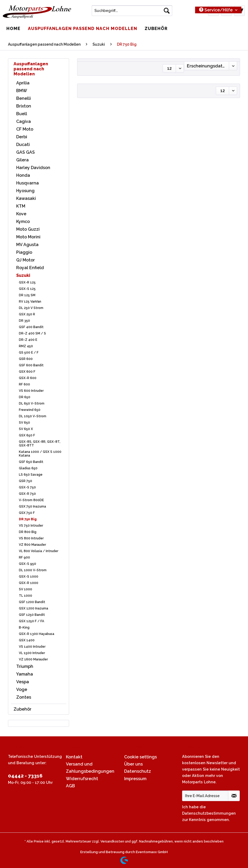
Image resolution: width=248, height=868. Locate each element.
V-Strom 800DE (31, 500)
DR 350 (24, 321)
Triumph (25, 666)
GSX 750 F (27, 513)
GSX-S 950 (28, 564)
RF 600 (24, 384)
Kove (21, 214)
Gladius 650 (28, 468)
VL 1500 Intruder (32, 653)
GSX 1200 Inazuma (33, 608)
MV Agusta (27, 245)
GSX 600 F (27, 372)
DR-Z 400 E (28, 340)
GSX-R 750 (27, 494)
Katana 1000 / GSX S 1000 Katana (40, 454)
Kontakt (74, 757)
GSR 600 (26, 359)
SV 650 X (26, 429)
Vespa (23, 682)
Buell (22, 114)
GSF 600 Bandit (31, 365)
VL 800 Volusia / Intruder (39, 551)
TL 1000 (26, 596)
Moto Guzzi (28, 229)
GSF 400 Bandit (31, 327)
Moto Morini (28, 237)
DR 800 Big (28, 532)
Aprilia (23, 83)
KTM (21, 206)
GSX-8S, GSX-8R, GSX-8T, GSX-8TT (40, 444)
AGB (70, 786)
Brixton (24, 106)
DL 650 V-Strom (32, 403)
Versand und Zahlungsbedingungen (90, 768)
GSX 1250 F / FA (31, 621)
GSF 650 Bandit (31, 462)
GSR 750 (26, 481)
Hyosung (25, 191)
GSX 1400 (27, 640)
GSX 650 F (27, 435)
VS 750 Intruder (31, 526)
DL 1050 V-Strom (33, 416)
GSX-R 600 (28, 378)
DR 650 (25, 397)
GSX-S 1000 (29, 577)
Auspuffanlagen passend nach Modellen (31, 69)
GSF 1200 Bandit (32, 602)
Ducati (23, 145)
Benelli (24, 98)
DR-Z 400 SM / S (32, 333)
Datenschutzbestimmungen (209, 813)
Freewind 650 (30, 410)
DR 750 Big (28, 519)
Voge (22, 689)
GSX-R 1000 (29, 583)
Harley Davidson (33, 168)
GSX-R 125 (27, 282)
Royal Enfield (30, 268)
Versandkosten (112, 841)
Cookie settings (140, 757)
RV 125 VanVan (30, 302)
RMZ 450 (26, 346)
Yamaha (25, 674)
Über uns (133, 764)
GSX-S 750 (27, 487)
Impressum (135, 779)
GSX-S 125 (27, 289)
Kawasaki (26, 198)
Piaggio (24, 252)
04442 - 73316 (25, 776)
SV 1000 (26, 589)
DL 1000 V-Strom (33, 570)
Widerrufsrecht (82, 779)
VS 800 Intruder (31, 538)
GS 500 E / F (29, 353)
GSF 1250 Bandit (32, 615)
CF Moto (25, 129)
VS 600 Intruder (31, 391)
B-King (24, 628)
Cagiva (24, 121)
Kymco (23, 222)
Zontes (24, 697)
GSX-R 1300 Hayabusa (37, 634)
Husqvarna (28, 183)
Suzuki (23, 275)
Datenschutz (138, 771)
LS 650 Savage (31, 475)
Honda (23, 175)
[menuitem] (132, 13)
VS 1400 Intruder (32, 647)
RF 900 (24, 557)
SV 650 (24, 423)
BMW (22, 91)
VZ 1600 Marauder (33, 659)
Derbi (22, 137)
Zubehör (22, 709)
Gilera (22, 160)
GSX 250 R (27, 314)
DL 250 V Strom (31, 308)
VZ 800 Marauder (32, 545)
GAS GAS (26, 152)
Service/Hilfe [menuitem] (216, 10)
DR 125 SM (27, 295)
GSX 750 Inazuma (32, 506)
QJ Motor (26, 260)
